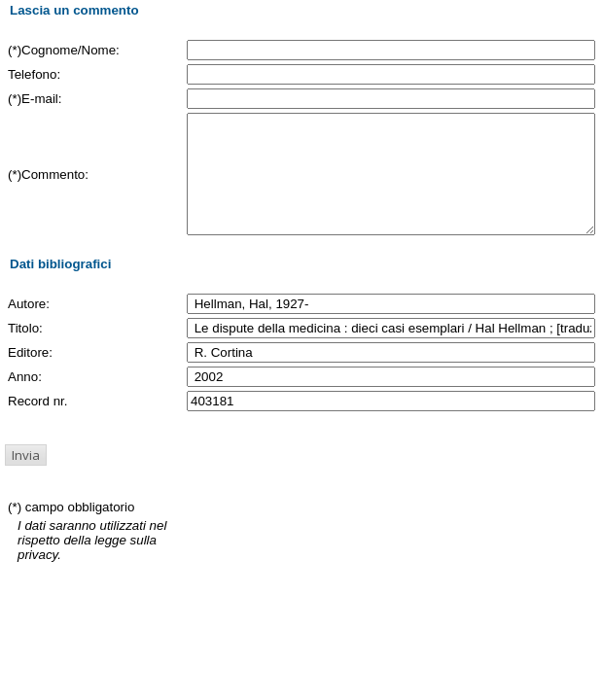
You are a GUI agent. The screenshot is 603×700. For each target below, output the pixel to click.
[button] (26, 478)
